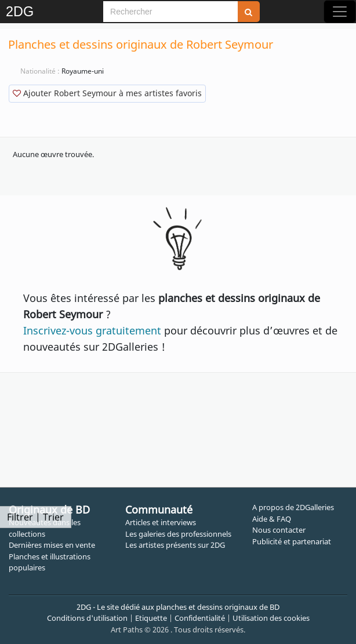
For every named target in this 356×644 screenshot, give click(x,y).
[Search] (170, 12)
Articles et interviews (161, 522)
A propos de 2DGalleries (293, 507)
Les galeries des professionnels (178, 534)
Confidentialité (200, 618)
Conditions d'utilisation (87, 618)
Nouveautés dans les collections (45, 528)
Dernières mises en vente (52, 545)
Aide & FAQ (272, 519)
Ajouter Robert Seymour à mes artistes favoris (107, 93)
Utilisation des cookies (271, 618)
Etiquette (151, 618)
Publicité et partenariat (292, 541)
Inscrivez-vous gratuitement (92, 330)
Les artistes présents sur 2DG (175, 545)
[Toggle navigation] (340, 12)
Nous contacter (279, 530)
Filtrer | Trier (35, 517)
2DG (20, 12)
